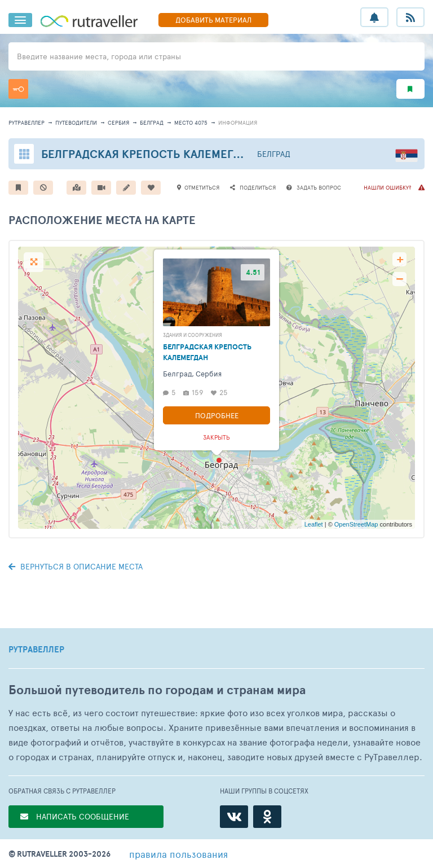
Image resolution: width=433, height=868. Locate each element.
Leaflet (314, 524)
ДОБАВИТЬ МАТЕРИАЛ (213, 20)
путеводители (76, 122)
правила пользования (178, 854)
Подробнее (217, 415)
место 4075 (191, 122)
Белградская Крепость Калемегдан (148, 154)
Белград (152, 122)
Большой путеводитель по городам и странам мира (157, 690)
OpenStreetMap (356, 524)
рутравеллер (26, 122)
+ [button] (400, 259)
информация (238, 122)
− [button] (399, 279)
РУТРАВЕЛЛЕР (36, 650)
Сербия (118, 122)
